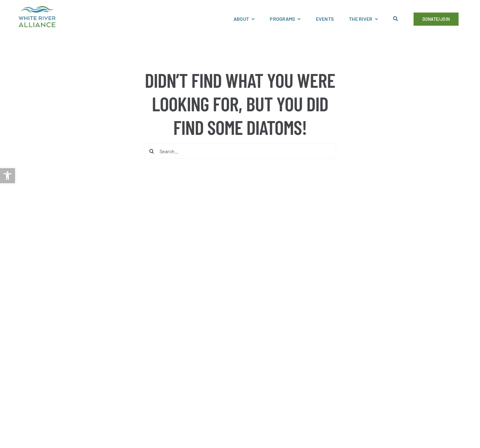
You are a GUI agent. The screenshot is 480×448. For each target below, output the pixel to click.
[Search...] (240, 151)
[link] (7, 176)
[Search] (152, 151)
